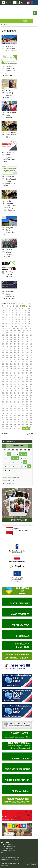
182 (19, 351)
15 (27, 306)
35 (3, 313)
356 (11, 400)
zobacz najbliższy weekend (12, 478)
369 (31, 402)
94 (19, 326)
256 (27, 371)
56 (13, 317)
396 (11, 411)
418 (3, 418)
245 (15, 368)
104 (26, 328)
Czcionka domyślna (14, 3)
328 (27, 391)
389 (15, 409)
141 (15, 339)
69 (26, 319)
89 (3, 326)
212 (11, 360)
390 (19, 409)
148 (11, 342)
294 (19, 382)
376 (27, 404)
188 (11, 353)
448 (27, 424)
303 (23, 384)
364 (11, 402)
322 (3, 391)
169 (31, 346)
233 (31, 364)
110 (19, 331)
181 (15, 351)
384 (27, 406)
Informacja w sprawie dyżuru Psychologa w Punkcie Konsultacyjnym (9, 71)
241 (31, 366)
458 (3, 429)
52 (29, 315)
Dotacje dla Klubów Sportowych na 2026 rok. (9, 231)
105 (30, 328)
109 (15, 331)
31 (19, 310)
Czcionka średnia (18, 3)
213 (15, 360)
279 (23, 377)
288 (27, 380)
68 (22, 319)
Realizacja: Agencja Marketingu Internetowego (10, 864)
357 (15, 400)
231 (23, 364)
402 (3, 413)
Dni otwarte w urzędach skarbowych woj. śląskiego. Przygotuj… (9, 295)
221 (15, 362)
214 (19, 360)
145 (31, 339)
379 (7, 406)
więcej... (3, 853)
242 (3, 368)
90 (6, 326)
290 (3, 382)
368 (27, 402)
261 (15, 373)
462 (19, 429)
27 (6, 310)
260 (11, 373)
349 (15, 397)
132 (11, 337)
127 (23, 335)
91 (9, 326)
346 (3, 397)
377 (31, 404)
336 (27, 393)
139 (7, 339)
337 (31, 393)
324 (11, 391)
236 (11, 366)
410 (3, 415)
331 (7, 393)
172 (11, 348)
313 (31, 386)
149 (15, 342)
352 (27, 397)
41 (22, 313)
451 (7, 426)
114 (3, 333)
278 (19, 377)
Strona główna (3, 3)
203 (7, 357)
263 (23, 373)
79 (29, 322)
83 (13, 324)
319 (23, 389)
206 (19, 357)
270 (19, 375)
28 (9, 310)
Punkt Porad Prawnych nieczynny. (10, 274)
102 (18, 328)
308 (11, 386)
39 (16, 313)
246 (19, 368)
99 (6, 328)
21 (16, 308)
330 (3, 393)
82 (9, 324)
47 (13, 315)
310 (19, 386)
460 (11, 429)
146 (3, 342)
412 (11, 415)
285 (15, 380)
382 (19, 406)
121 (30, 333)
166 (19, 346)
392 (27, 409)
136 (27, 337)
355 (7, 400)
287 (23, 380)
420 (11, 418)
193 (31, 353)
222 (19, 362)
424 (27, 418)
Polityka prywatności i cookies (9, 859)
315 (7, 389)
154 (3, 344)
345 (31, 395)
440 (27, 422)
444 (11, 424)
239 (23, 366)
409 (31, 413)
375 (23, 404)
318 (19, 389)
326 (19, 391)
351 (23, 397)
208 (27, 357)
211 (7, 360)
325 (15, 391)
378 (3, 406)
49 (19, 315)
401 (31, 411)
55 (9, 317)
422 (19, 418)
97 (29, 326)
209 (31, 357)
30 (16, 310)
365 (15, 402)
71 (3, 322)
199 (23, 355)
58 (19, 317)
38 (13, 313)
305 (31, 384)
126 (19, 335)
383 (23, 406)
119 (22, 333)
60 (26, 317)
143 (23, 339)
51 (26, 315)
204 (11, 357)
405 (15, 413)
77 (22, 322)
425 (31, 418)
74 (13, 322)
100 (10, 328)
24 (26, 308)
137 (31, 337)
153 (31, 342)
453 (15, 426)
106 (3, 331)
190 (19, 353)
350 (19, 397)
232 (27, 364)
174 (19, 348)
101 (14, 328)
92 (13, 326)
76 (19, 322)
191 (23, 353)
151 (23, 342)
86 (22, 324)
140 (11, 339)
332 (11, 393)
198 (19, 355)
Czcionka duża (22, 3)
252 (11, 371)
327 (23, 391)
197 (15, 355)
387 (7, 409)
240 (27, 366)
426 (3, 420)
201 (31, 355)
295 (23, 382)
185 (31, 351)
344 (27, 395)
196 (11, 355)
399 (23, 411)
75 (16, 322)
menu (25, 21)
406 (19, 413)
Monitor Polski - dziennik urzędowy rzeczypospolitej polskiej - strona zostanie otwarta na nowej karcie (17, 720)
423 (23, 418)
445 (15, 424)
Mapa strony (10, 3)
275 (7, 377)
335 (23, 393)
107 (7, 331)
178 (3, 351)
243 (7, 368)
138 (3, 339)
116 (11, 333)
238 (19, 366)
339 (7, 395)
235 (7, 366)
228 (11, 364)
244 (11, 368)
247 (23, 368)
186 (3, 353)
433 (31, 420)
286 (19, 380)
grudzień (30, 446)
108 (11, 331)
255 (23, 371)
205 (15, 357)
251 (7, 371)
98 (3, 328)
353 (31, 397)
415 (23, 415)
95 (22, 326)
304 (27, 384)
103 (22, 328)
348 (11, 397)
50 (22, 315)
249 (31, 368)
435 (7, 422)
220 (11, 362)
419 (7, 418)
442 (3, 424)
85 (19, 324)
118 (19, 333)
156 (11, 344)
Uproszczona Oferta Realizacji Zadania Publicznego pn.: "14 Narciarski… (9, 181)
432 (27, 420)
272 (27, 375)
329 (31, 391)
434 (3, 422)
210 (3, 360)
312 (27, 386)
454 (19, 426)
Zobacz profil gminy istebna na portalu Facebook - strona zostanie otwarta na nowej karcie (32, 3)
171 (7, 348)
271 (23, 375)
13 (20, 306)
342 (19, 395)
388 (11, 409)
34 (29, 310)
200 (27, 355)
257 (31, 371)
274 (3, 377)
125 (15, 335)
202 (3, 357)
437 (15, 422)
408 (27, 413)
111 (23, 331)
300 (11, 384)
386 (3, 409)
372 (11, 404)
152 (27, 342)
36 (6, 313)
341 (15, 395)
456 (27, 426)
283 (7, 380)
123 (7, 335)
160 (27, 344)
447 (23, 424)
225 (31, 362)
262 (19, 373)
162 (3, 346)
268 (11, 375)
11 (14, 306)
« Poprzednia (11, 304)
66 (16, 319)
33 (26, 310)
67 (19, 319)
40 (19, 313)
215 (23, 360)
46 (9, 315)
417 (31, 415)
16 (30, 306)
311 (23, 386)
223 (23, 362)
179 (7, 351)
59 (22, 317)
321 (31, 389)
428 (11, 420)
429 (15, 420)
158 (19, 344)
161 (31, 344)
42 (26, 313)
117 (15, 333)
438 (19, 422)
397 (15, 411)
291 (7, 382)
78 (26, 322)
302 (19, 384)
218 (3, 362)
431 (23, 420)
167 (23, 346)
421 (15, 418)
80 (3, 324)
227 (7, 364)
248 (27, 368)
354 (3, 400)
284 (11, 380)
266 (3, 375)
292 (11, 382)
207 (23, 357)
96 (26, 326)
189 (15, 353)
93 (16, 326)
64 (9, 319)
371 (7, 404)
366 (19, 402)
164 (11, 346)
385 (31, 406)
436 (11, 422)
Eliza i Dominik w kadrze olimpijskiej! (11, 115)
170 (3, 348)
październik (4, 446)
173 (15, 348)
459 (7, 429)
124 (11, 335)
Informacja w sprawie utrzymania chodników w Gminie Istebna (9, 157)
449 (31, 424)
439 (23, 422)
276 (11, 377)
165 (15, 346)
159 (23, 344)
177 (31, 348)
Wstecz (6, 434)
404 (11, 413)
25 (29, 308)
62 (3, 319)
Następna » (26, 429)
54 (6, 317)
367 (23, 402)
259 (7, 373)
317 (15, 389)
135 (23, 337)
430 (19, 420)
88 (29, 324)
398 (19, 411)
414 (19, 415)
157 (15, 344)
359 (23, 400)
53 (3, 317)
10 (11, 306)
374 (19, 404)
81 (6, 324)
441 (31, 422)
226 (3, 364)
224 (27, 362)
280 (27, 377)
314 (3, 389)
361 (31, 400)
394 (3, 411)
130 (3, 337)
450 (3, 426)
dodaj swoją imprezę (10, 484)
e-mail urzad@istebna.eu (8, 851)
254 (19, 371)
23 (22, 308)
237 (15, 366)
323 (7, 391)
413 (15, 415)
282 (3, 380)
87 (26, 324)
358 (19, 400)
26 (3, 310)
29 (13, 310)
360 (27, 400)
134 (19, 337)
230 (19, 364)
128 (27, 335)
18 (6, 308)
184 (27, 351)
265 (31, 373)
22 (19, 308)
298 (3, 384)
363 (7, 402)
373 (15, 404)
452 (11, 426)
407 (23, 413)
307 (7, 386)
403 (7, 413)
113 (31, 331)
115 (7, 333)
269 (15, 375)
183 (23, 351)
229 (15, 364)
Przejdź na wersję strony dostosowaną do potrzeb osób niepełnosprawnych (7, 3)
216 (27, 360)
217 (31, 360)
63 (6, 319)
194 (3, 355)
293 (15, 382)
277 (15, 377)
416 (27, 415)
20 (13, 308)
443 (7, 424)
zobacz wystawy (9, 481)
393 (31, 409)
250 (3, 371)
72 (6, 322)
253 (15, 371)
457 (31, 426)
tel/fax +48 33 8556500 (7, 849)
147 (7, 342)
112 (27, 331)
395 (7, 411)
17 (3, 308)
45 (6, 315)
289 (31, 380)
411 (7, 415)
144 (27, 339)
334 (19, 393)
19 (9, 308)
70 (29, 319)
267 (7, 375)
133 (15, 337)
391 (23, 409)
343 (23, 395)
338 (3, 395)
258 (3, 373)
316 (11, 389)
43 (29, 313)
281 (31, 377)
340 (11, 395)
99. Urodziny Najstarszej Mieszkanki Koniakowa (8, 94)
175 (23, 348)
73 (9, 322)
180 (11, 351)
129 (31, 335)
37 (9, 313)
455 (23, 426)
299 (7, 384)
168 (27, 346)
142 (19, 339)
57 (16, 317)
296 (27, 382)
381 (15, 406)
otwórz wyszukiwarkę (35, 13)
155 (7, 344)
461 (15, 429)
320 (27, 389)
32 (22, 310)
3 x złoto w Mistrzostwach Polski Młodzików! (11, 49)
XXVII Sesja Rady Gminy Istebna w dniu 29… (11, 135)
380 (11, 406)
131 (7, 337)
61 (29, 317)
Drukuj (31, 434)
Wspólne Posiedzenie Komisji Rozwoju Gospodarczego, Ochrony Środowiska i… (9, 207)
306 (3, 386)
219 (7, 362)
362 (3, 402)
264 (27, 373)
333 (15, 393)
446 (19, 424)
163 (7, 346)
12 (17, 306)
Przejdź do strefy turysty (36, 30)
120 (26, 333)
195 (7, 355)
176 (27, 348)
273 (31, 375)
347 (7, 397)
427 (7, 420)
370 (3, 404)
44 (3, 315)
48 (16, 315)
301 (15, 384)
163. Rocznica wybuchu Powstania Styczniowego (8, 253)
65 (13, 319)
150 (19, 342)
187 (7, 353)
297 (31, 382)
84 (16, 324)
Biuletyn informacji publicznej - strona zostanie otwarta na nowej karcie (17, 525)
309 (15, 386)
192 (27, 353)
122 (3, 335)
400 (27, 411)
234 (3, 366)
